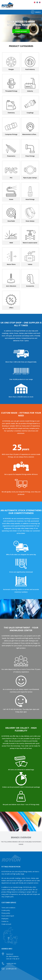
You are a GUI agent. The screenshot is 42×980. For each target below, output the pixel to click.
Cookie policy (6, 910)
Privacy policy (6, 913)
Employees (5, 919)
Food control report (8, 916)
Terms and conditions (8, 908)
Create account (6, 924)
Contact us (5, 921)
